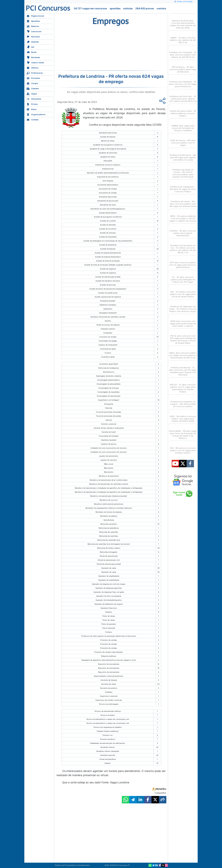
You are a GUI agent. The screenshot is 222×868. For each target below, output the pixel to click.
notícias (128, 8)
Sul (30, 47)
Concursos (34, 31)
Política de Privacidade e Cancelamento (72, 865)
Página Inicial (35, 16)
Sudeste (33, 42)
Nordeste (33, 57)
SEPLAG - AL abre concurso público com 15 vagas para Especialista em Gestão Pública (183, 386)
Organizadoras (36, 114)
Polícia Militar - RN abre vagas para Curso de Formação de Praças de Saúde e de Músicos (183, 432)
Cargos (32, 83)
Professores (35, 73)
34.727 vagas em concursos (90, 8)
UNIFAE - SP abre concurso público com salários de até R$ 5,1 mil (183, 37)
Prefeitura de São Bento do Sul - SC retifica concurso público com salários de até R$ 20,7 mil (183, 246)
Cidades (33, 88)
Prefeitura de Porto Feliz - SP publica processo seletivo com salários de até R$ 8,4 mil (183, 96)
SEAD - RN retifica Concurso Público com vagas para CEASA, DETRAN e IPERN (183, 416)
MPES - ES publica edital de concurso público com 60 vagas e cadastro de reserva (183, 216)
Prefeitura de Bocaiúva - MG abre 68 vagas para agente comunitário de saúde (183, 155)
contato (161, 8)
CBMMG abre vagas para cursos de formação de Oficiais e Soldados (183, 125)
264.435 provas (145, 8)
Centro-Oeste (35, 62)
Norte (32, 52)
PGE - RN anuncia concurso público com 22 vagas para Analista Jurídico (183, 448)
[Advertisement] (87, 49)
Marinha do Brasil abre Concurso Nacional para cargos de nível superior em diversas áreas (183, 22)
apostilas (115, 8)
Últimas (32, 68)
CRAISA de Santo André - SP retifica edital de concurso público (183, 111)
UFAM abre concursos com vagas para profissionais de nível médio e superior (183, 321)
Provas (32, 104)
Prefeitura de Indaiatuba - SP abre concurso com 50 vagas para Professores (183, 81)
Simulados (34, 99)
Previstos (33, 78)
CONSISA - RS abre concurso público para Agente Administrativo (183, 231)
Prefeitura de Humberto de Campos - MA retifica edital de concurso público (183, 401)
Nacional (33, 36)
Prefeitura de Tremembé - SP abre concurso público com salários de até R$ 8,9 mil (183, 52)
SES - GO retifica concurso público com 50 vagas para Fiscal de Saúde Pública (183, 292)
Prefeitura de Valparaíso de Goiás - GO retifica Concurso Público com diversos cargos (183, 306)
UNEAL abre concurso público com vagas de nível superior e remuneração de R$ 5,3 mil (183, 353)
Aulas (32, 109)
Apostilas (33, 21)
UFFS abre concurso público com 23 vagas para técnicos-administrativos (183, 262)
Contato (32, 119)
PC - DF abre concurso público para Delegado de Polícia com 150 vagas (183, 277)
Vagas (32, 93)
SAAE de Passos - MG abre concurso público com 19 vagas (183, 140)
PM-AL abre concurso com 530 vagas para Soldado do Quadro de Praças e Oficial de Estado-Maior (183, 337)
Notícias (33, 26)
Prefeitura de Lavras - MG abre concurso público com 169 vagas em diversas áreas (183, 201)
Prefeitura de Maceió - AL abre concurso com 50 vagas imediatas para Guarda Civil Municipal (183, 368)
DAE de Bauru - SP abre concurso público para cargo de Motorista (183, 67)
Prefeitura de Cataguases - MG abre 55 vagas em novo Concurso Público (183, 187)
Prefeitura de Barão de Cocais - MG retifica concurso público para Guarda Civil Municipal (183, 171)
